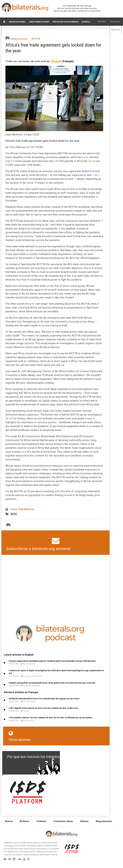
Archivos (24, 821)
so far (85, 157)
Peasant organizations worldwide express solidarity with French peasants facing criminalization (52, 661)
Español (102, 22)
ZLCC (14, 514)
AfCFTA (36, 39)
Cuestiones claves (39, 22)
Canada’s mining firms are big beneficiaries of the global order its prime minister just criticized (52, 683)
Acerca (86, 22)
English (116, 30)
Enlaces (84, 821)
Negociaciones (17, 22)
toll (90, 161)
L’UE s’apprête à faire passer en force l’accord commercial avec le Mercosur (43, 708)
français (115, 22)
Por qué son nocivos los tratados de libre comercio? (49, 757)
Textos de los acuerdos (66, 22)
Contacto (41, 821)
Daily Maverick (26, 509)
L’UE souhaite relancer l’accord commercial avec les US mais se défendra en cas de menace (50, 718)
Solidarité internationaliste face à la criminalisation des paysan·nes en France (44, 699)
